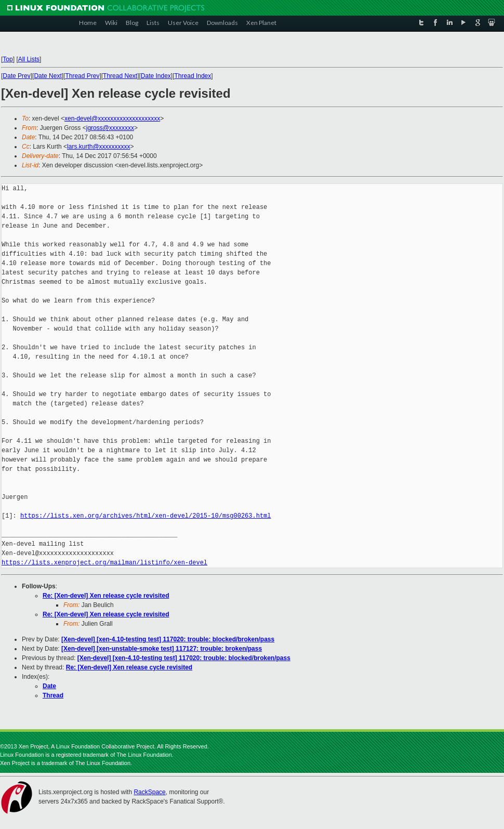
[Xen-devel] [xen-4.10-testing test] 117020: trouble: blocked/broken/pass (168, 639)
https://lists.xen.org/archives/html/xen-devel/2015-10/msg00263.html (145, 516)
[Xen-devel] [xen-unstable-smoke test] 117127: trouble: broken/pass (162, 649)
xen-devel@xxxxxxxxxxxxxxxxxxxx (112, 119)
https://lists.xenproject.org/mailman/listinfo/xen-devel (104, 563)
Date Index (156, 76)
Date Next (48, 76)
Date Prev (16, 76)
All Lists (29, 59)
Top (8, 59)
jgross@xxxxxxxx (110, 128)
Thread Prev (82, 76)
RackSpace (149, 792)
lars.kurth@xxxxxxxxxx (99, 147)
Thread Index (193, 76)
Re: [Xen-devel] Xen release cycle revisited (106, 596)
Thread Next (120, 76)
